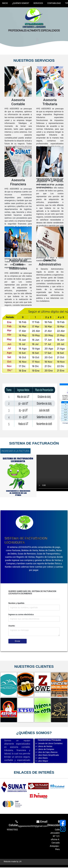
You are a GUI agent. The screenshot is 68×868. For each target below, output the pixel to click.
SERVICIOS (38, 3)
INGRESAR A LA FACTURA (15, 451)
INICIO (5, 3)
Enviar (18, 641)
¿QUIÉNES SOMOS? (21, 3)
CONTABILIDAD (54, 3)
